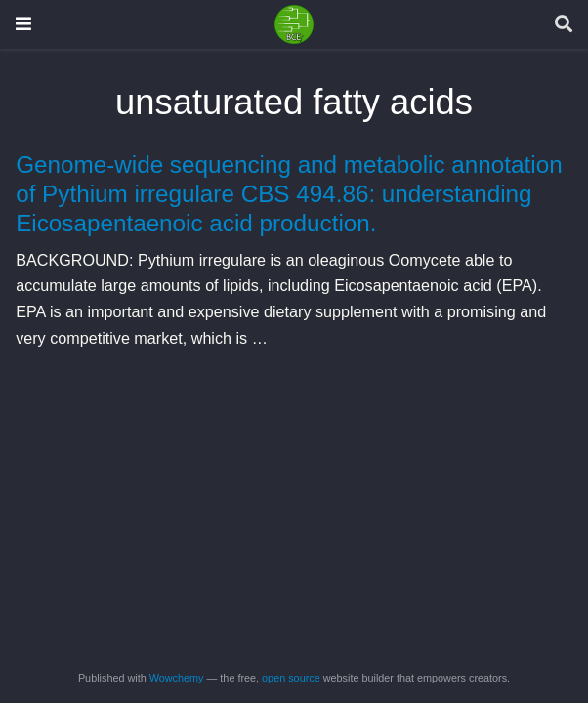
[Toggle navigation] (23, 24)
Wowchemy (177, 678)
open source (291, 678)
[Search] (564, 25)
